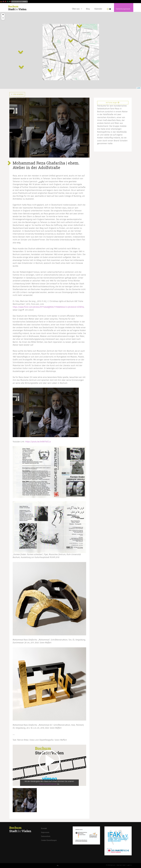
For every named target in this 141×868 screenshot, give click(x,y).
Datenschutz (46, 836)
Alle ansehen (17, 94)
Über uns (77, 8)
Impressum (45, 832)
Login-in (129, 865)
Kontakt (44, 828)
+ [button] (3, 15)
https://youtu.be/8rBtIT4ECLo (38, 442)
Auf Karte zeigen (113, 103)
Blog (88, 9)
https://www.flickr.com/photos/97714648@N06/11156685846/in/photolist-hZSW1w (48, 307)
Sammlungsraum (123, 9)
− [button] (3, 18)
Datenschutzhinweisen (48, 784)
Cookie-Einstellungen (49, 840)
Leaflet (139, 88)
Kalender (98, 9)
